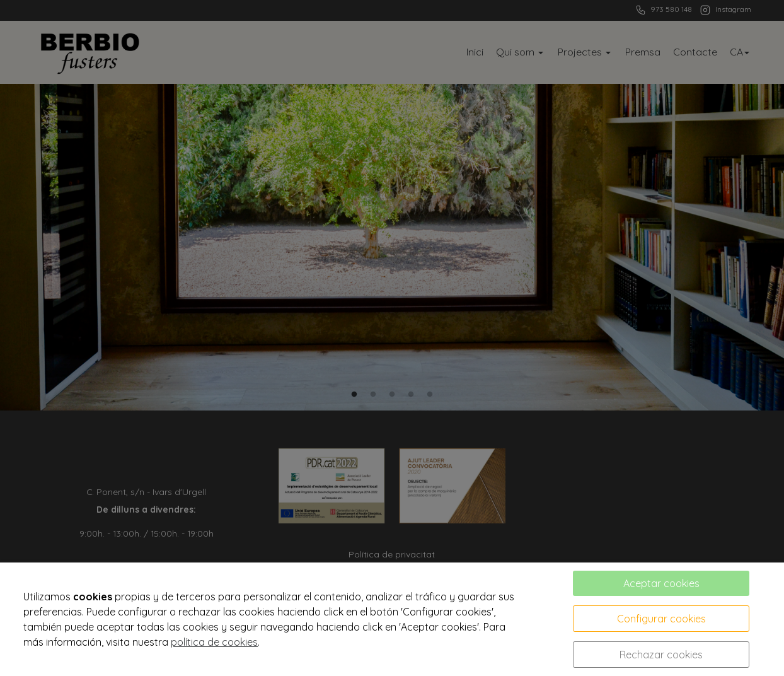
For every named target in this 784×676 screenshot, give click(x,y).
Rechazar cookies (661, 655)
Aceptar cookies (661, 583)
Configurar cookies (661, 619)
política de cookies (214, 642)
